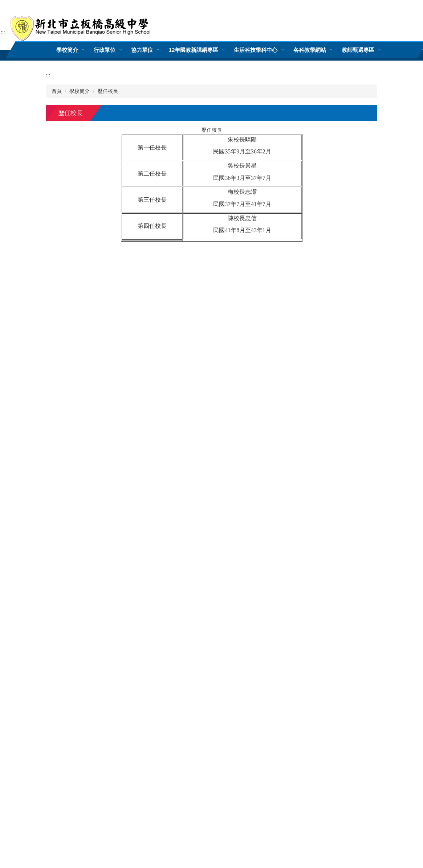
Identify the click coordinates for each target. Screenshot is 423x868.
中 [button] (357, 131)
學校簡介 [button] (67, 50)
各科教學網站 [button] (309, 50)
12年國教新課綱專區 (193, 50)
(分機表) (195, 691)
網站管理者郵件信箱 (234, 691)
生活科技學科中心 (256, 50)
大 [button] (371, 131)
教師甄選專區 (358, 50)
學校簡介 (80, 91)
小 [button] (342, 131)
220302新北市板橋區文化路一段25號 (88, 691)
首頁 (57, 91)
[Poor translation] (27, 758)
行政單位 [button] (105, 50)
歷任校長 (108, 91)
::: (3, 32)
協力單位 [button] (142, 50)
